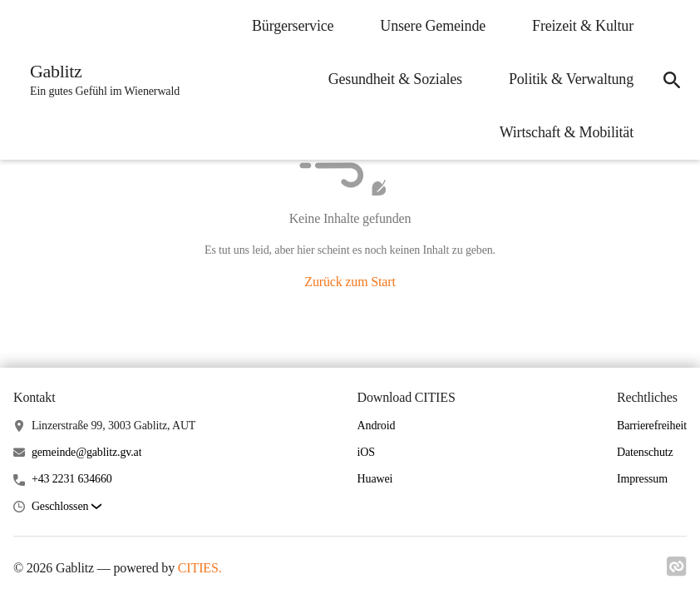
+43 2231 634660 (72, 479)
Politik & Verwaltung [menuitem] (571, 79)
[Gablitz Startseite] (100, 80)
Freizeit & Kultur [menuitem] (583, 26)
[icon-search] (672, 80)
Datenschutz (645, 452)
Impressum (642, 479)
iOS (366, 452)
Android (377, 426)
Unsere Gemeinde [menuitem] (433, 26)
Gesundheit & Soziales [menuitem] (395, 79)
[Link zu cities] (677, 572)
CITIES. (200, 568)
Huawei (375, 479)
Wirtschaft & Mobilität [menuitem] (567, 132)
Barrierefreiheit (652, 426)
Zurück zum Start (350, 282)
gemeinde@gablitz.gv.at (87, 452)
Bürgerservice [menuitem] (293, 26)
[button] (67, 507)
